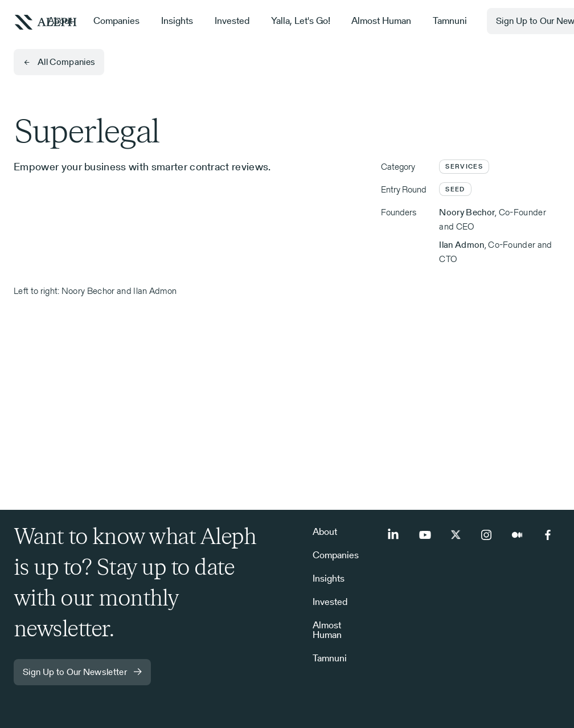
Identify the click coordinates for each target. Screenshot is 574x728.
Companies (116, 21)
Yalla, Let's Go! (301, 21)
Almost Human (381, 21)
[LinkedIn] (394, 535)
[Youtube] (425, 535)
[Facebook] (548, 535)
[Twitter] (456, 535)
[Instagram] (486, 535)
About (60, 21)
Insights (177, 21)
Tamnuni (450, 21)
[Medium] (517, 535)
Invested (232, 21)
